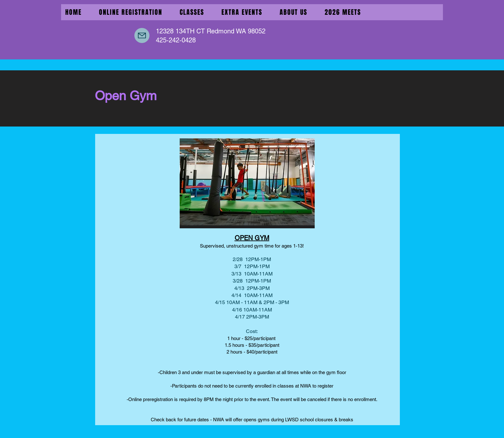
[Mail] (142, 35)
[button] (242, 12)
